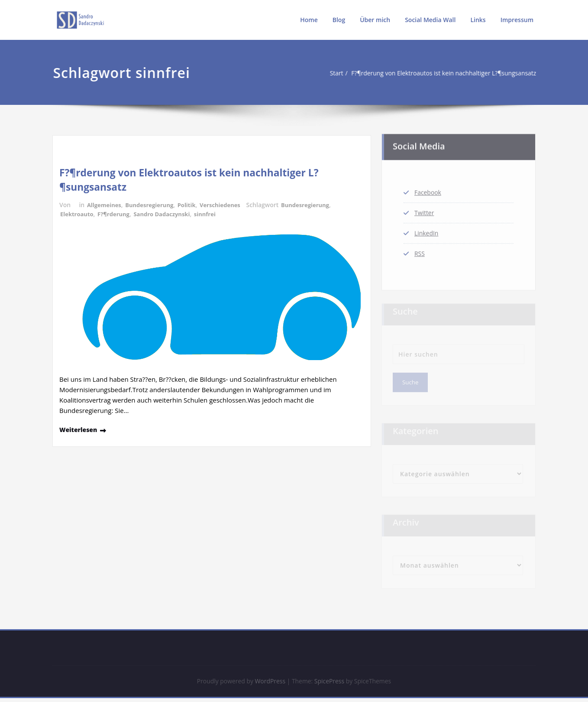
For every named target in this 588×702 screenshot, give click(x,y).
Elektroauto (78, 214)
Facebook (429, 188)
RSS (420, 252)
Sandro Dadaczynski (169, 214)
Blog (339, 20)
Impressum (517, 20)
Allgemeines (105, 205)
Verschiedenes (229, 205)
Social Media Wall (430, 20)
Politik (194, 205)
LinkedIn (427, 231)
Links (478, 20)
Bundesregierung (154, 205)
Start (309, 73)
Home (309, 20)
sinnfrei (215, 214)
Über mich (375, 20)
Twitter (425, 210)
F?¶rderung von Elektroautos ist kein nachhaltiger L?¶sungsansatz (424, 73)
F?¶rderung (117, 214)
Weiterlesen (80, 429)
